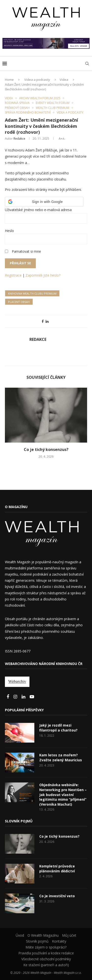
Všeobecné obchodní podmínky (46, 959)
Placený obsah (19, 302)
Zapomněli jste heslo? (43, 275)
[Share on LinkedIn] (47, 321)
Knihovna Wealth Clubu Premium (32, 293)
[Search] (87, 64)
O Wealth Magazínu (43, 935)
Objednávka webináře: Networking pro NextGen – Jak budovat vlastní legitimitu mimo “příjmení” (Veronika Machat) (63, 794)
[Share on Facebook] (43, 321)
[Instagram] (16, 697)
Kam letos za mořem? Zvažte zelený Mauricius (61, 757)
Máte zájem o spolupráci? (46, 947)
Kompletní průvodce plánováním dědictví (57, 869)
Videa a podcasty (37, 80)
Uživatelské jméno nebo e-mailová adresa (38, 210)
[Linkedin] (24, 697)
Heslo (9, 231)
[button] (44, 202)
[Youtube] (32, 697)
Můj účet (69, 935)
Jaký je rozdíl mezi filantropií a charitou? (58, 728)
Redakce (19, 139)
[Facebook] (8, 697)
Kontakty (59, 941)
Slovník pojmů (37, 941)
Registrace (13, 275)
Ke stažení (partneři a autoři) (46, 965)
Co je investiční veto (57, 896)
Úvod (20, 935)
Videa (64, 80)
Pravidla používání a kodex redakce (46, 953)
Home (9, 80)
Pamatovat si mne (26, 251)
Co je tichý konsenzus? (46, 449)
